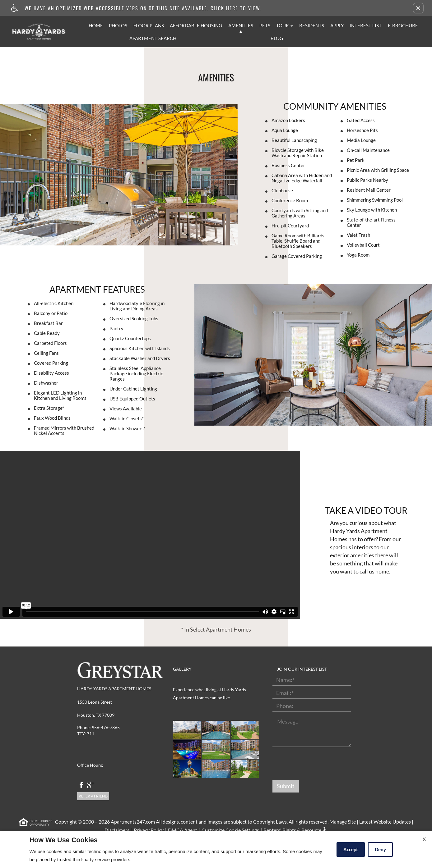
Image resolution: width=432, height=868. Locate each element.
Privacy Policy (148, 830)
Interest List (366, 25)
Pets (265, 25)
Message (288, 722)
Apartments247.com (133, 822)
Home (96, 25)
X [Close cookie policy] (424, 839)
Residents (312, 25)
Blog (277, 38)
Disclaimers (116, 830)
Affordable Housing (196, 25)
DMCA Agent (182, 830)
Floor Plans (149, 25)
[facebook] (81, 786)
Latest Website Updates (385, 822)
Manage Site (343, 822)
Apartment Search (153, 38)
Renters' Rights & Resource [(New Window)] (292, 830)
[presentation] (320, 764)
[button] (418, 8)
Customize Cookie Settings (230, 830)
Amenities (241, 25)
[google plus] (91, 786)
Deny (380, 849)
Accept (351, 849)
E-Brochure (403, 25)
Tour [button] (285, 25)
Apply (337, 25)
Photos (118, 25)
